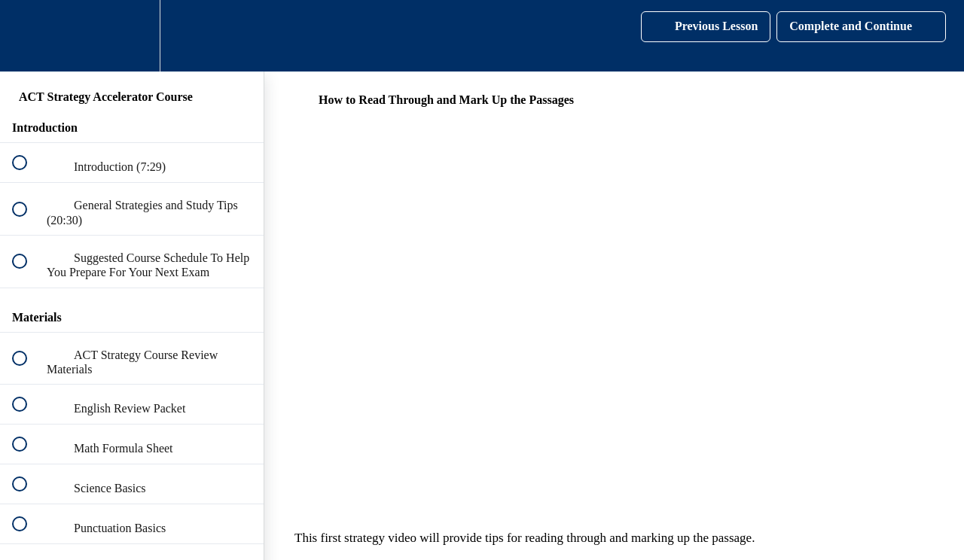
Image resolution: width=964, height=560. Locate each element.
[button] (28, 36)
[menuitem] (132, 36)
